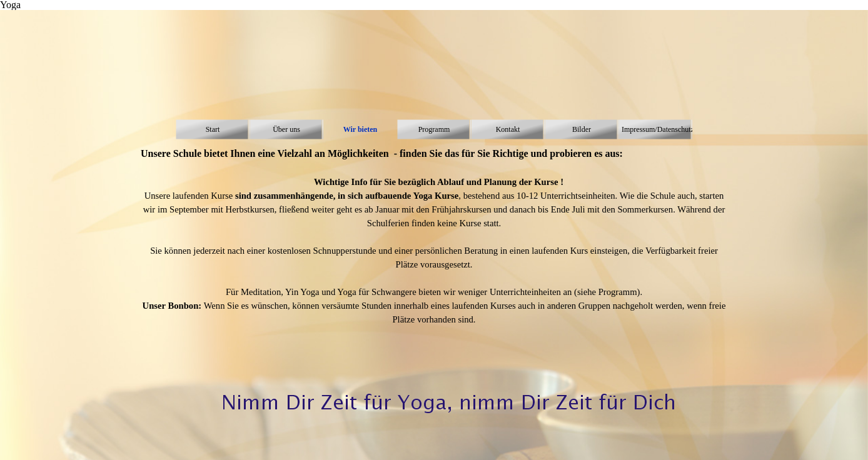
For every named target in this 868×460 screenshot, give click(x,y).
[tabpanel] (434, 243)
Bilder (582, 129)
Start (213, 129)
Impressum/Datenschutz (658, 129)
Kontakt (508, 129)
